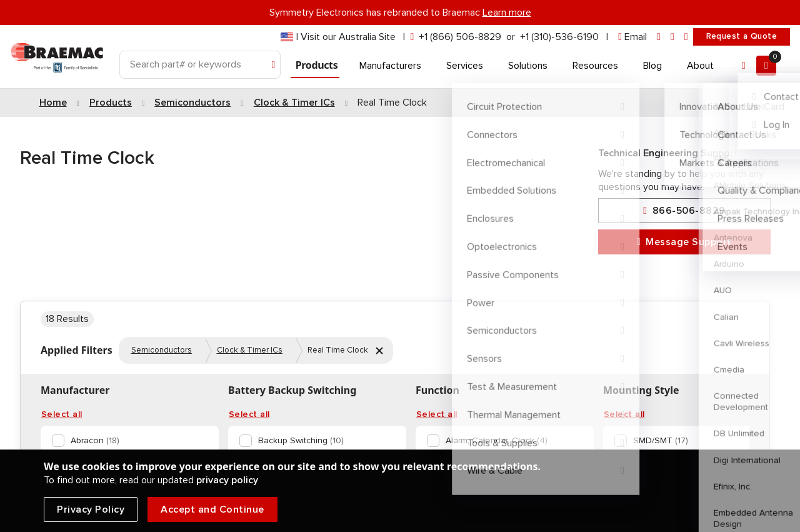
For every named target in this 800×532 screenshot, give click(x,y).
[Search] (200, 65)
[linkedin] (659, 37)
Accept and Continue (212, 509)
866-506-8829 (684, 211)
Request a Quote (742, 36)
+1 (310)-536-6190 (559, 37)
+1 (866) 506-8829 (460, 37)
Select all (62, 414)
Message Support (684, 242)
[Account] (744, 66)
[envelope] (632, 37)
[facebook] (672, 37)
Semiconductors (162, 350)
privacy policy (227, 480)
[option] (127, 441)
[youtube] (686, 37)
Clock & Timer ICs (250, 350)
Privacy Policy (91, 509)
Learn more (507, 13)
